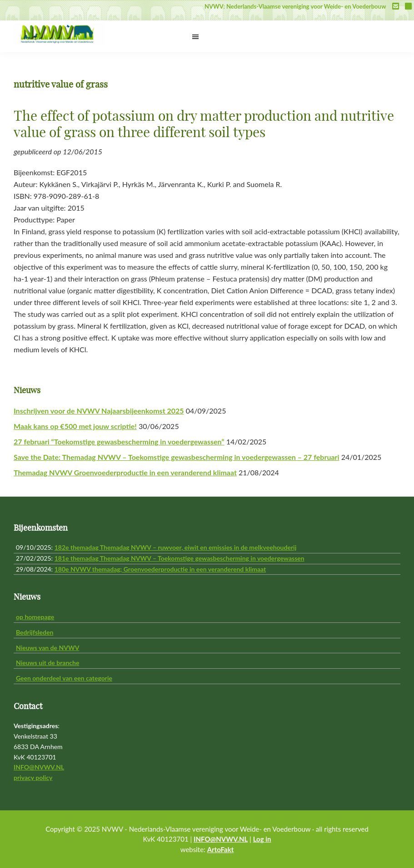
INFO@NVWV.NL (39, 767)
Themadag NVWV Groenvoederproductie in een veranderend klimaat (125, 472)
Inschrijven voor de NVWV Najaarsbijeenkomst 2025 (99, 411)
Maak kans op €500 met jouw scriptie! (75, 426)
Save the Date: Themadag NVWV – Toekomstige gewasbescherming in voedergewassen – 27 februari (177, 457)
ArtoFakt (221, 849)
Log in (262, 839)
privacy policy (33, 777)
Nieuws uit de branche (47, 663)
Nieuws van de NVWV (47, 648)
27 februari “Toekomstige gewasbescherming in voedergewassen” (119, 441)
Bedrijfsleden (35, 632)
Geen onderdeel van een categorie (64, 678)
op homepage (35, 617)
